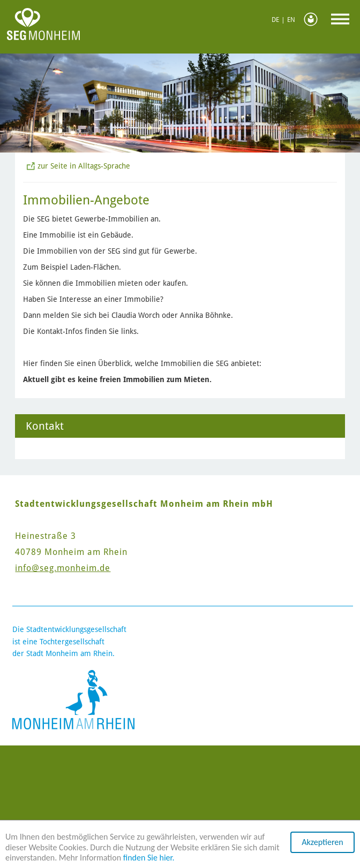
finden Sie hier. (149, 858)
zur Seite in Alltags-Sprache (84, 166)
